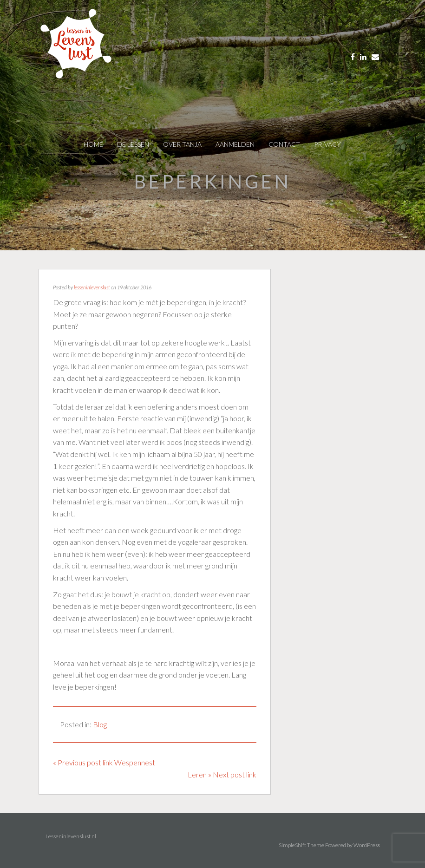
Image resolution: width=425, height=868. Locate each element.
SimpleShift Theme (301, 845)
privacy (327, 144)
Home (93, 144)
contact (284, 144)
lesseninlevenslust (92, 287)
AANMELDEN (235, 144)
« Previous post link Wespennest (104, 762)
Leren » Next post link (222, 774)
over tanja (182, 144)
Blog (100, 724)
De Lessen (133, 144)
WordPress (367, 845)
